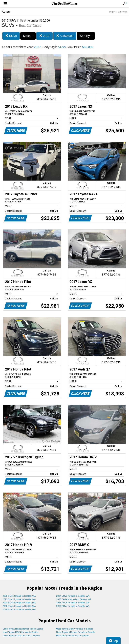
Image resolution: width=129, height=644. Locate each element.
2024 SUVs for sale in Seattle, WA (73, 596)
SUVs (11, 36)
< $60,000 (65, 36)
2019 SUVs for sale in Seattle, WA (73, 606)
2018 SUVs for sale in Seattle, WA (19, 609)
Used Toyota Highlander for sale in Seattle (23, 629)
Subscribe (122, 12)
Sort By (86, 36)
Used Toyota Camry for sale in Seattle (75, 629)
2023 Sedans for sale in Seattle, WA (74, 599)
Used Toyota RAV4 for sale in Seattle (20, 632)
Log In (112, 12)
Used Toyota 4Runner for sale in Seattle (76, 632)
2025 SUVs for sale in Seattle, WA (19, 596)
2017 (44, 36)
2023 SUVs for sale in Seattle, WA (19, 599)
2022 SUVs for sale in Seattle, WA (19, 603)
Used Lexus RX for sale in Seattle (73, 635)
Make (28, 36)
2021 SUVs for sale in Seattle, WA (73, 603)
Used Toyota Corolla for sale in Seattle (21, 635)
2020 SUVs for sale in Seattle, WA (19, 606)
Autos (6, 12)
